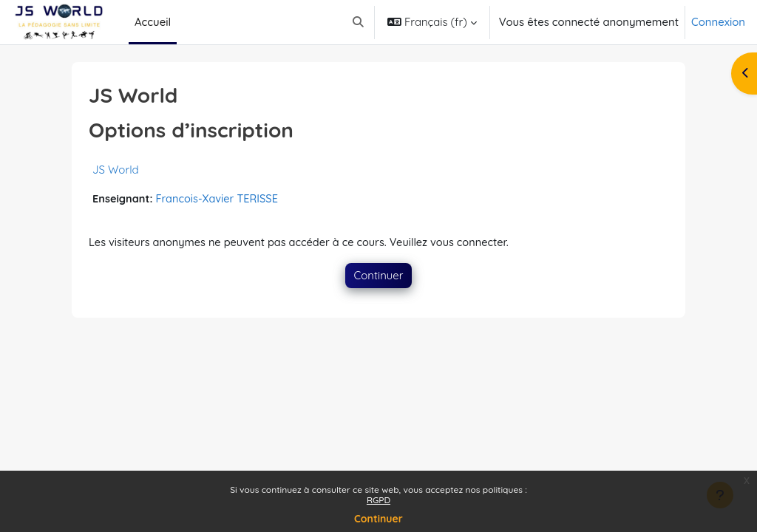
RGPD (378, 500)
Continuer (378, 519)
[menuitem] (183, 22)
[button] (358, 22)
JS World (116, 170)
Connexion (718, 22)
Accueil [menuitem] (153, 22)
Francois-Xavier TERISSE (220, 199)
